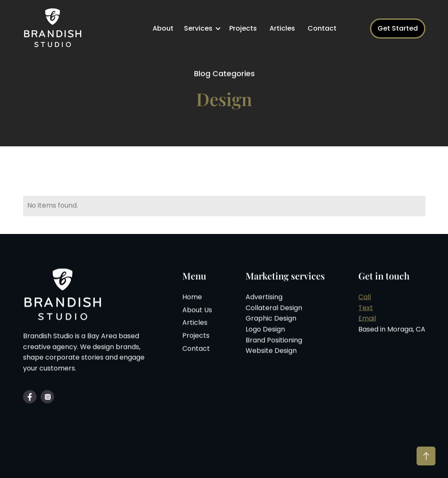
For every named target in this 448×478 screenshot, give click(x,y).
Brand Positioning (274, 341)
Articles (282, 28)
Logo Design (265, 330)
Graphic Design (271, 319)
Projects (243, 28)
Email (367, 319)
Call (365, 297)
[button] (203, 29)
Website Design (271, 351)
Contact (322, 28)
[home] (54, 29)
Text (366, 308)
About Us (197, 310)
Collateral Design (274, 308)
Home (192, 297)
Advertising (264, 297)
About (163, 28)
